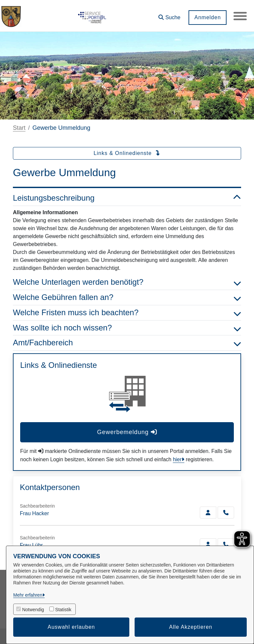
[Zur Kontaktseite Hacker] (208, 513)
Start (19, 128)
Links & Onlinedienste (127, 153)
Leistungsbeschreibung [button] (127, 198)
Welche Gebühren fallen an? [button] (127, 297)
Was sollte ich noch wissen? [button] (127, 328)
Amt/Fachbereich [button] (127, 343)
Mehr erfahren (28, 595)
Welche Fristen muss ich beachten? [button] (127, 313)
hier (177, 459)
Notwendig (33, 610)
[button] (169, 15)
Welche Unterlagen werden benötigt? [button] (127, 282)
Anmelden (207, 17)
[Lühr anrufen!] (226, 544)
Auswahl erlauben (71, 627)
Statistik (63, 610)
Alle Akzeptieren (191, 627)
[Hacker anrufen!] (226, 513)
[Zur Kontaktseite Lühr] (208, 544)
